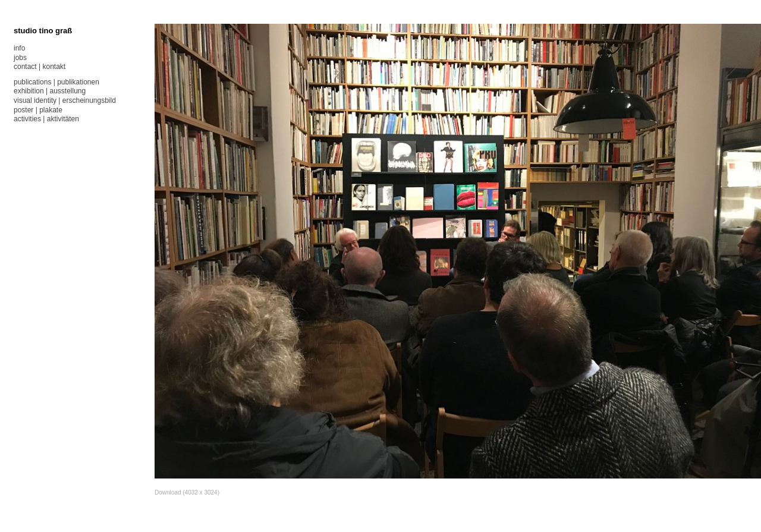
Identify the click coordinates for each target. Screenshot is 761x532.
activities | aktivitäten (46, 119)
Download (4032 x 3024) (187, 492)
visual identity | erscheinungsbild (65, 100)
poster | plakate (38, 110)
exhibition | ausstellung (50, 91)
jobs (20, 58)
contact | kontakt (40, 67)
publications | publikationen (56, 82)
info (19, 48)
